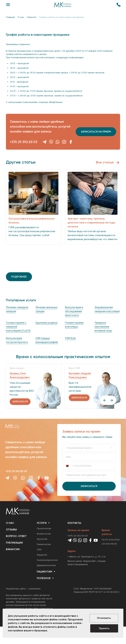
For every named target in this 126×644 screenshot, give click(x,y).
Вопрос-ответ (16, 536)
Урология (42, 539)
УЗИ (39, 550)
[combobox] (68, 466)
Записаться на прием (96, 132)
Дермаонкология (46, 565)
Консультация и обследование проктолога (74, 311)
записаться (20, 402)
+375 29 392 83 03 (24, 142)
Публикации (14, 543)
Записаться (89, 486)
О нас (10, 523)
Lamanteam (35, 589)
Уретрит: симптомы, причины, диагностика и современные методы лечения (91, 223)
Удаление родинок (47, 323)
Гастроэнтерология (47, 560)
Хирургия (42, 555)
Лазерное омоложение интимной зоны (103, 327)
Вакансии (13, 549)
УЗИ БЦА (70, 338)
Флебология (44, 534)
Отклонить (104, 618)
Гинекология (44, 544)
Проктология (44, 529)
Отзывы (11, 529)
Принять (104, 628)
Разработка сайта (16, 589)
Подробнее (19, 277)
